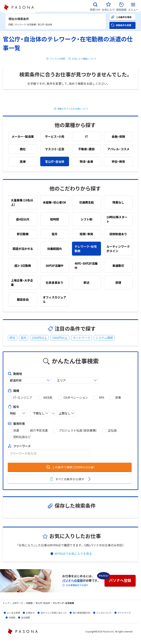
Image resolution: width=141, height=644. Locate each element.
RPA (102, 397)
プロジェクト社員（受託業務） (78, 430)
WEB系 (48, 397)
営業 (118, 397)
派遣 (16, 430)
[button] (95, 6)
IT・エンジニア (23, 397)
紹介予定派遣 (39, 430)
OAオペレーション (76, 397)
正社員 (112, 430)
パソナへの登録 (73, 580)
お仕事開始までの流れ (77, 585)
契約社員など (22, 437)
